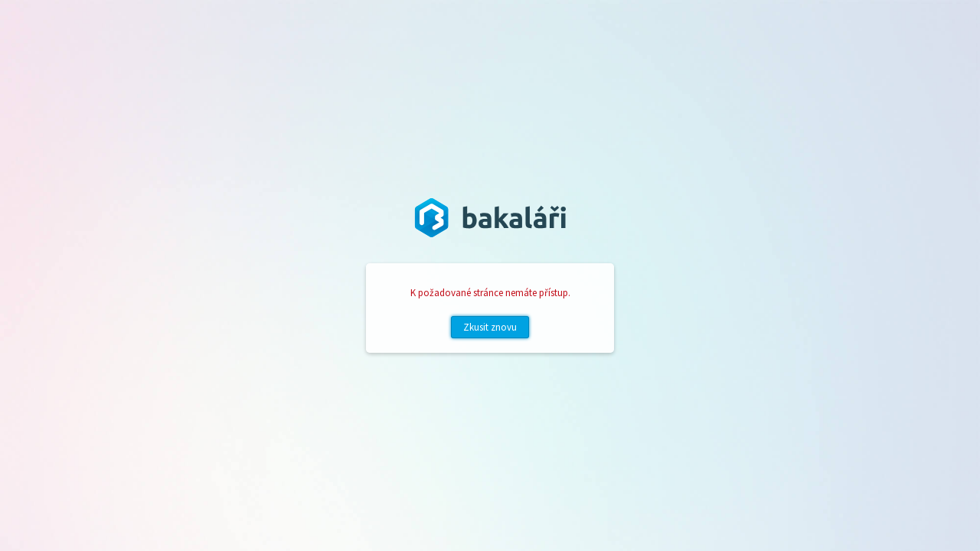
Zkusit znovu (490, 327)
